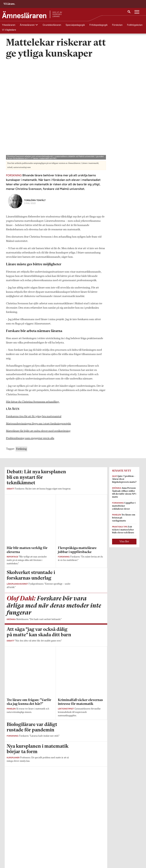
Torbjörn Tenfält (35, 104)
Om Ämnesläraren (15, 848)
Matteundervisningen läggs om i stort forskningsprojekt (38, 327)
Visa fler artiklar (56, 673)
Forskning (21, 352)
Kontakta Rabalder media (68, 854)
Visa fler (124, 445)
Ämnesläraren (28, 25)
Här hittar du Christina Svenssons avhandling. (33, 305)
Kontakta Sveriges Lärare (113, 854)
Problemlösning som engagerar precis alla (30, 342)
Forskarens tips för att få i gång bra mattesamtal (34, 320)
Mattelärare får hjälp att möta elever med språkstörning (38, 334)
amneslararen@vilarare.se (18, 852)
